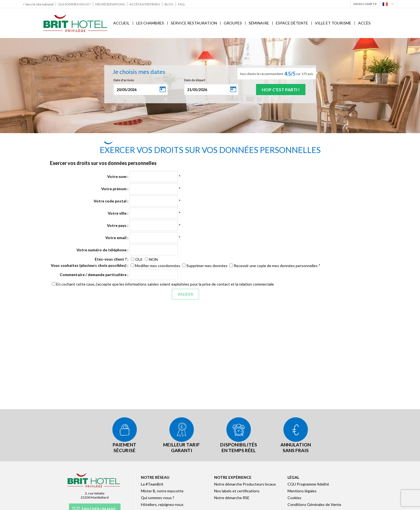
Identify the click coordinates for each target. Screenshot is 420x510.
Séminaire (259, 23)
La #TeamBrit (152, 484)
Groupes (233, 23)
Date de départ (195, 80)
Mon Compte (365, 4)
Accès (364, 23)
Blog (169, 4)
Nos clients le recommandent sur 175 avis (277, 74)
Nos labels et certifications (237, 491)
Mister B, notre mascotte (162, 491)
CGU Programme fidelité (308, 484)
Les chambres (150, 23)
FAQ (181, 4)
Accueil (121, 23)
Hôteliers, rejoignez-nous (162, 504)
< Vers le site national (38, 4)
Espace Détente (292, 23)
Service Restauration (194, 23)
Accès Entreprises (145, 4)
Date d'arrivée (124, 80)
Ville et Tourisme (333, 23)
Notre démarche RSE (232, 497)
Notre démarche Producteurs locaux (245, 484)
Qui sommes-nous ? (74, 4)
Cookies (294, 497)
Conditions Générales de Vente (314, 504)
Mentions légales (302, 491)
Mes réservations (110, 4)
